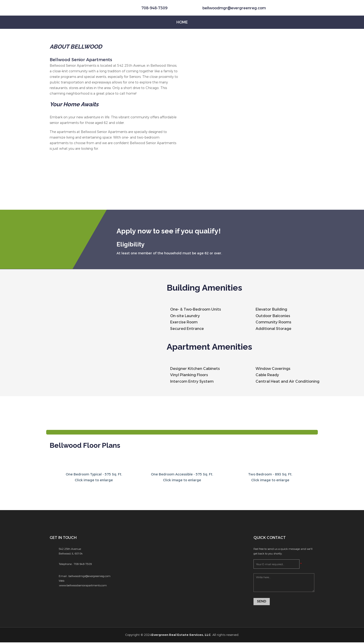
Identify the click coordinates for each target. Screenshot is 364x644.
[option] (114, 189)
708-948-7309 (83, 565)
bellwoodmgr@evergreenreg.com (234, 8)
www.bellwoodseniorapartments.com (83, 587)
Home (182, 22)
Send (262, 603)
